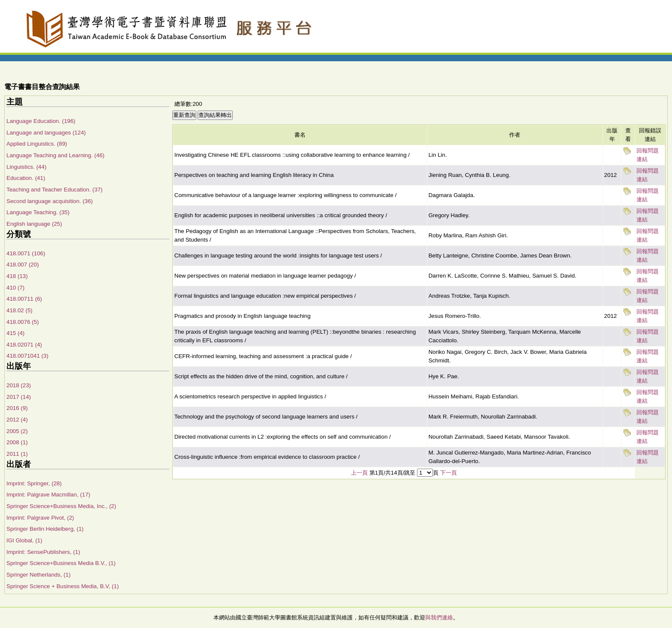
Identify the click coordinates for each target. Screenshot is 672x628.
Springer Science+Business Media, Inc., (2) (61, 506)
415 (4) (15, 333)
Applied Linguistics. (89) (37, 144)
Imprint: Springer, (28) (34, 483)
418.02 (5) (19, 310)
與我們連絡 (439, 618)
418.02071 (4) (24, 345)
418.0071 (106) (26, 253)
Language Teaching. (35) (38, 212)
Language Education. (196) (41, 121)
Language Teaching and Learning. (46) (55, 155)
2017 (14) (19, 397)
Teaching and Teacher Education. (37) (54, 190)
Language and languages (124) (46, 133)
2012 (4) (17, 420)
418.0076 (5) (23, 322)
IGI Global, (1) (24, 540)
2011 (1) (17, 454)
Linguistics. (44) (26, 167)
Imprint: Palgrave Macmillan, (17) (48, 495)
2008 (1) (17, 442)
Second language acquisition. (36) (50, 201)
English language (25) (34, 224)
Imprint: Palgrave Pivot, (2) (40, 518)
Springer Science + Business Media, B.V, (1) (63, 586)
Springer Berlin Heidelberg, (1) (45, 529)
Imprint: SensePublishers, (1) (43, 552)
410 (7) (15, 288)
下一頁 (448, 473)
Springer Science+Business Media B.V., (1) (61, 563)
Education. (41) (26, 178)
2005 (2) (17, 431)
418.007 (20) (23, 265)
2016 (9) (17, 408)
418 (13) (17, 276)
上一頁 (359, 473)
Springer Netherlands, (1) (39, 575)
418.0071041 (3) (27, 356)
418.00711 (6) (24, 299)
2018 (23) (19, 385)
